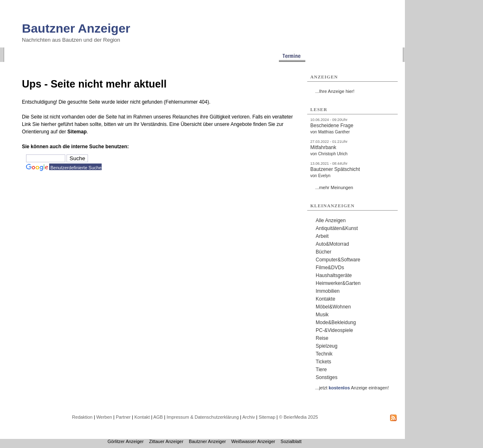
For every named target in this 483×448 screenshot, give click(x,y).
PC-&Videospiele (334, 330)
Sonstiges (327, 377)
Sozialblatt (291, 441)
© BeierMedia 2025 (298, 417)
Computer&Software (338, 260)
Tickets (324, 362)
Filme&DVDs (330, 268)
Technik (324, 354)
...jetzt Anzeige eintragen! (352, 388)
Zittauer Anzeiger (166, 441)
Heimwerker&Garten (338, 283)
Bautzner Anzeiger (76, 28)
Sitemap (77, 132)
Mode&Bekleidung (336, 322)
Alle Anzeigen (331, 220)
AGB (158, 417)
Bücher (324, 252)
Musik (322, 315)
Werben (104, 417)
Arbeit (322, 236)
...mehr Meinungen (334, 187)
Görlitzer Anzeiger (125, 441)
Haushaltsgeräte (334, 275)
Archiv (249, 417)
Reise (322, 338)
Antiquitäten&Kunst (337, 228)
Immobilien (328, 291)
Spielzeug (327, 346)
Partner (123, 417)
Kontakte (325, 299)
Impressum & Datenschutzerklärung (203, 417)
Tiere (321, 370)
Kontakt (142, 417)
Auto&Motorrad (332, 244)
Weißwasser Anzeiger (253, 441)
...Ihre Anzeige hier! (335, 91)
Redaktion (82, 417)
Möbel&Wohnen (333, 307)
